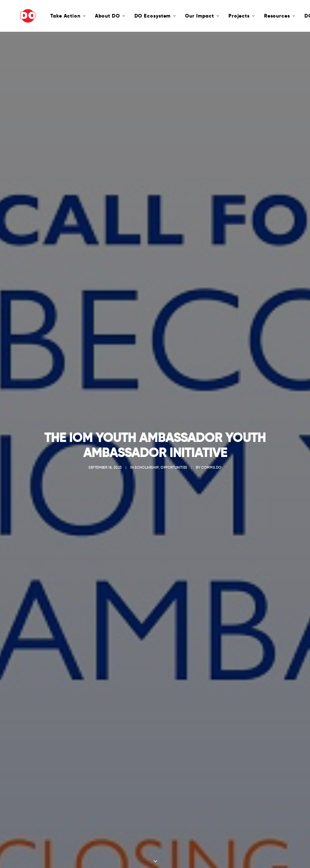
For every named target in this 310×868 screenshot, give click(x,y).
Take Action (48, 16)
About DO (90, 16)
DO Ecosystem (135, 16)
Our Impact (182, 16)
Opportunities (174, 465)
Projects (222, 16)
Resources (260, 16)
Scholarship (147, 465)
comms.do (211, 465)
